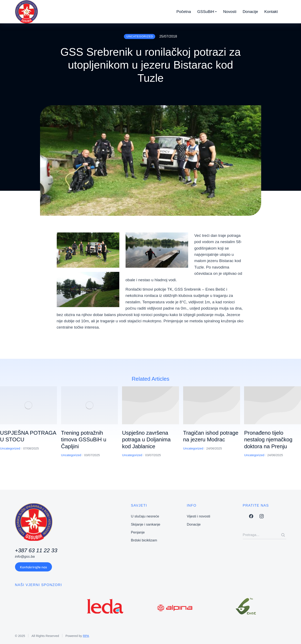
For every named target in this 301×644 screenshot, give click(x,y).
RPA (86, 636)
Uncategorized (10, 448)
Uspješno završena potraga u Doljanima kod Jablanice (146, 440)
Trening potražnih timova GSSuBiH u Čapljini (84, 440)
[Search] (283, 535)
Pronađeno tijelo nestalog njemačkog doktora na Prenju (268, 440)
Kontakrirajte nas (33, 567)
